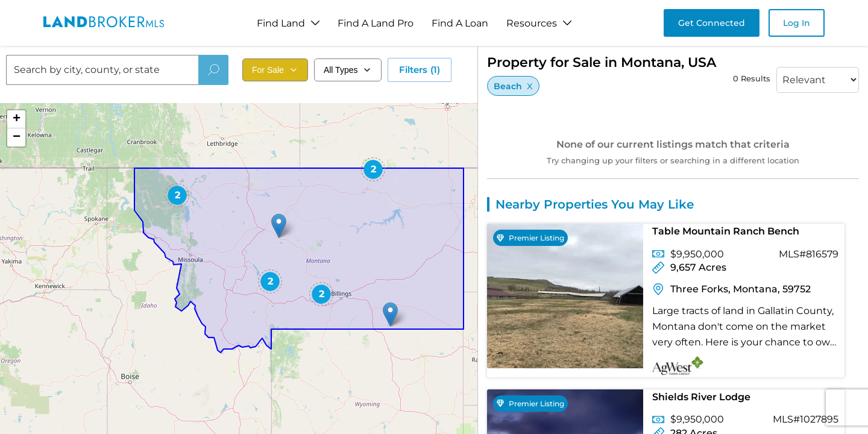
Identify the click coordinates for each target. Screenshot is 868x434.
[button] (390, 314)
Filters (420, 70)
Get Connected (712, 23)
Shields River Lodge (701, 397)
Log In (797, 23)
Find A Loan (460, 23)
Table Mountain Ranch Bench (726, 231)
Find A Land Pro (376, 23)
